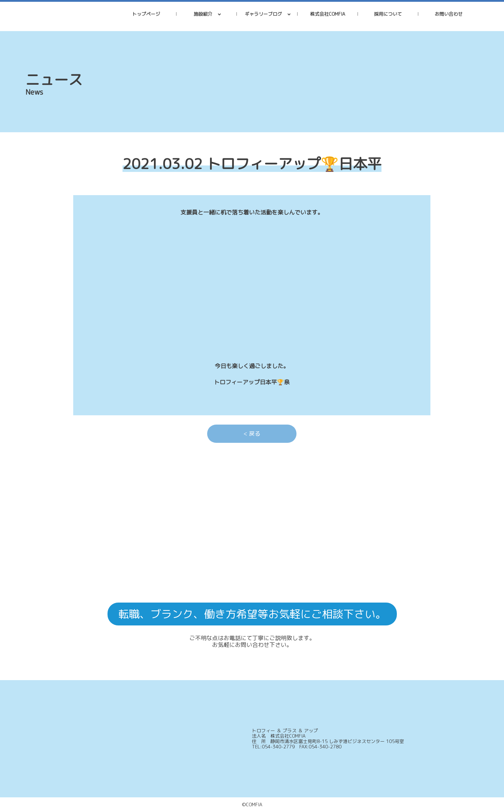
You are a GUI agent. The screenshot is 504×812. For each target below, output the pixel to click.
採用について (388, 14)
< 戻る (252, 434)
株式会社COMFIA (328, 14)
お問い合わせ (449, 14)
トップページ (146, 14)
